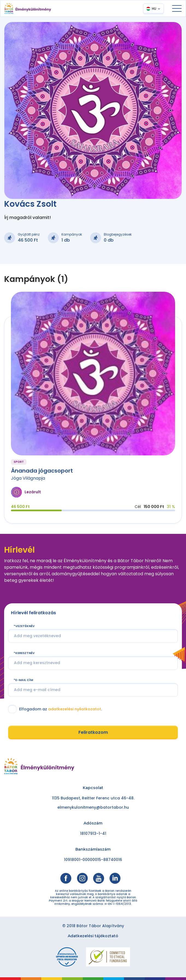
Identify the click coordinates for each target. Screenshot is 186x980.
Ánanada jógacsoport (42, 471)
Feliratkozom (93, 732)
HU (154, 9)
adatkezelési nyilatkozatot (75, 709)
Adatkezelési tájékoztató (93, 936)
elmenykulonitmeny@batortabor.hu (93, 807)
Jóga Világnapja (28, 478)
